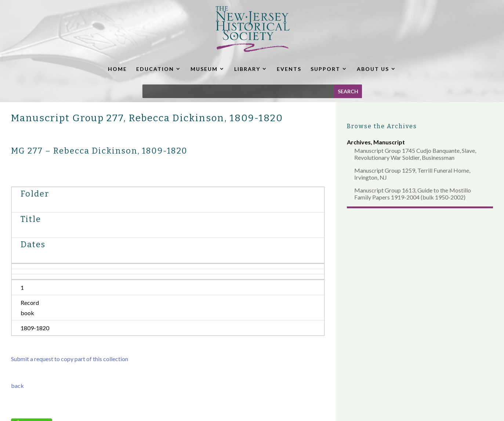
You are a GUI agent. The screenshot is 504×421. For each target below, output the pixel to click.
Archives (359, 142)
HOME (117, 69)
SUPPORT (325, 69)
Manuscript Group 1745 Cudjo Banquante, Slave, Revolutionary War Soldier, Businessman (415, 154)
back (17, 386)
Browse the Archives (382, 126)
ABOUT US (373, 69)
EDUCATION (155, 69)
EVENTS (289, 69)
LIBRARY (247, 69)
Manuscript (389, 142)
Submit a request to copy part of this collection (70, 359)
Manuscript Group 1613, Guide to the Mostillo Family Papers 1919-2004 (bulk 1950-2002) (413, 194)
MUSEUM (204, 69)
